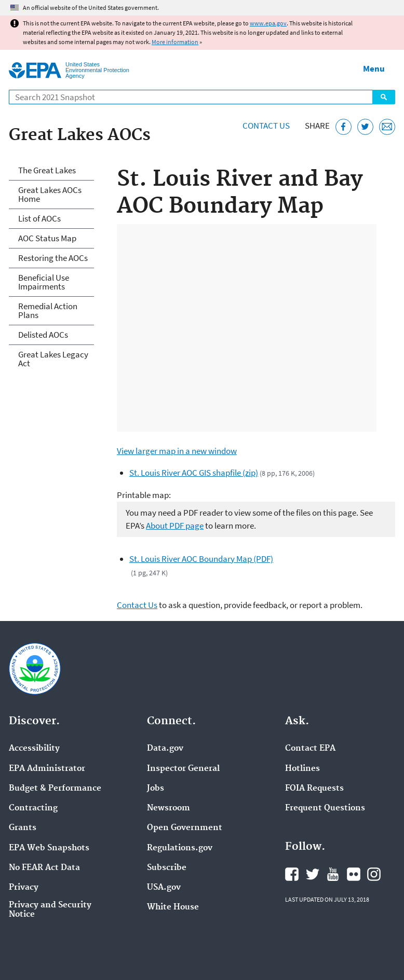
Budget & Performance (55, 789)
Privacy (24, 888)
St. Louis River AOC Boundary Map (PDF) (201, 559)
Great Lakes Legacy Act (53, 359)
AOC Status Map (47, 238)
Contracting (33, 808)
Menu (374, 68)
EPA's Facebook (292, 874)
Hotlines (302, 769)
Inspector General (183, 769)
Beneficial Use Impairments (44, 282)
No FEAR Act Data (44, 868)
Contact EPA (310, 749)
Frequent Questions (325, 808)
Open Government (185, 828)
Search (384, 97)
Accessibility (34, 749)
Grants (23, 828)
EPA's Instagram (374, 874)
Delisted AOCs (43, 335)
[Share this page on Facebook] (344, 127)
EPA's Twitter (313, 874)
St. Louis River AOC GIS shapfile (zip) (194, 473)
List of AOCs (39, 218)
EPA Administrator (47, 769)
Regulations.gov (180, 848)
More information (175, 42)
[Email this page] (387, 127)
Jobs (156, 789)
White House (173, 907)
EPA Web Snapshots (49, 848)
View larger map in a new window (177, 451)
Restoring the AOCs (53, 258)
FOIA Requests (314, 789)
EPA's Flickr (354, 874)
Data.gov (165, 749)
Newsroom (169, 808)
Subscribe (167, 868)
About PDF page (175, 526)
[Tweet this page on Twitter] (365, 127)
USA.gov (164, 888)
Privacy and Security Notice (50, 910)
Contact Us (266, 126)
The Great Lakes (47, 170)
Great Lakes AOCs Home (50, 194)
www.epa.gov (268, 23)
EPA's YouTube (333, 874)
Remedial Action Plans (48, 310)
